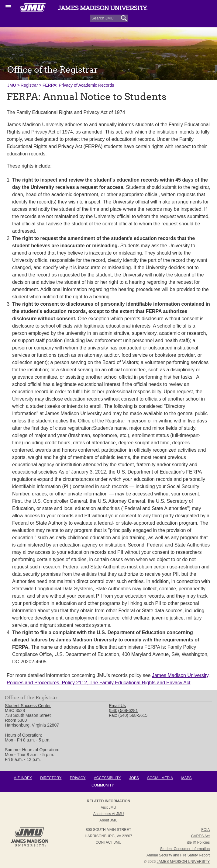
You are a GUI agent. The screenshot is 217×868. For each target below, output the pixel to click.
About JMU (108, 820)
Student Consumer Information (185, 849)
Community (103, 785)
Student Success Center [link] (28, 706)
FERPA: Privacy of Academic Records (78, 85)
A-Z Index (23, 778)
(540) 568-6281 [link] (123, 710)
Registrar (29, 85)
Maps (187, 778)
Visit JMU (108, 807)
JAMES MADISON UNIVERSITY (183, 862)
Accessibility (107, 778)
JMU (12, 85)
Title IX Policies (198, 842)
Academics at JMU (109, 814)
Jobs (134, 778)
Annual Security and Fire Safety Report (178, 855)
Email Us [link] (117, 706)
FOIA (205, 830)
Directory (51, 778)
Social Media (160, 778)
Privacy (78, 778)
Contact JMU (109, 842)
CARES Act (200, 836)
